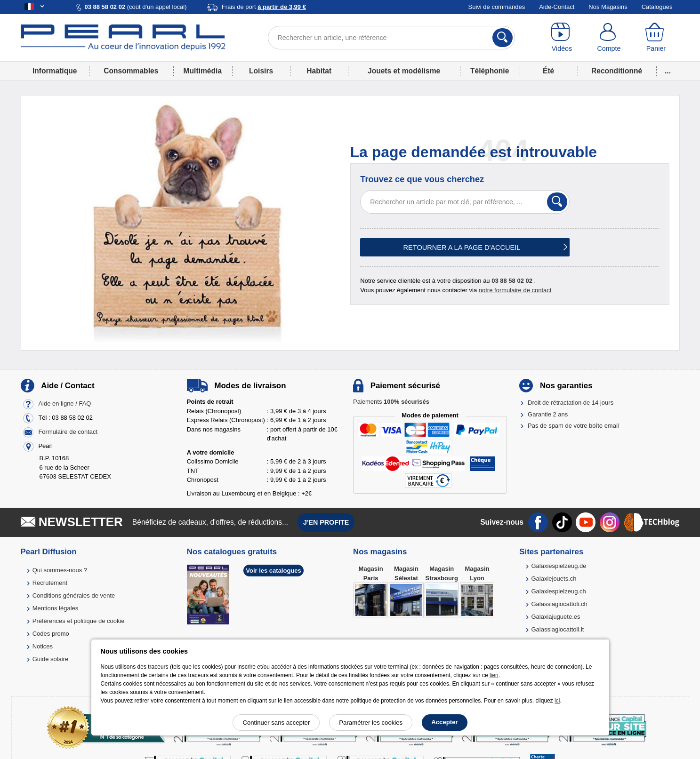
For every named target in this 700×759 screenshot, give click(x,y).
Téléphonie (490, 71)
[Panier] (656, 38)
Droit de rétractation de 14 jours (571, 403)
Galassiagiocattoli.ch (559, 604)
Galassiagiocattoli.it (557, 629)
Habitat (319, 71)
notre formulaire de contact (515, 290)
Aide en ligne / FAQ (64, 404)
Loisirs (261, 71)
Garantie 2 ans (548, 414)
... (668, 71)
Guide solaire (51, 659)
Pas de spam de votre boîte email (573, 426)
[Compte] (609, 38)
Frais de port (264, 7)
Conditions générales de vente (74, 595)
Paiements (391, 402)
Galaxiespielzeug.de (559, 566)
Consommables (131, 71)
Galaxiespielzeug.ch (558, 591)
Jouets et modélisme (404, 71)
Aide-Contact (557, 7)
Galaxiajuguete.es (555, 617)
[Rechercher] (503, 38)
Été (548, 71)
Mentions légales (56, 608)
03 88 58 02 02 (512, 281)
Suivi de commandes (497, 7)
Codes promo (51, 634)
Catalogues (657, 7)
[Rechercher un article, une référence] (391, 38)
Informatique (55, 71)
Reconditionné (617, 71)
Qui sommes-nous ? (60, 570)
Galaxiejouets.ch (554, 579)
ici (557, 701)
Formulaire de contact (68, 432)
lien (494, 675)
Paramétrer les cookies (371, 723)
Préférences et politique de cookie (79, 621)
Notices (43, 646)
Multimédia (203, 71)
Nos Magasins (608, 7)
